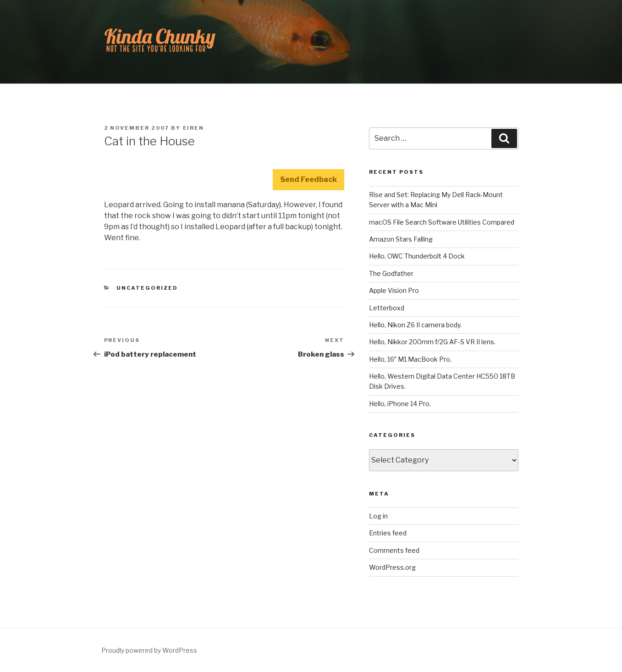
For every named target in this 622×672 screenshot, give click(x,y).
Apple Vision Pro (394, 290)
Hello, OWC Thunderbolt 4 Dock (417, 256)
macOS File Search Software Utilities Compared (442, 222)
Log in (378, 516)
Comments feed (394, 550)
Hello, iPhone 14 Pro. (400, 404)
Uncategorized (147, 288)
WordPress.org (392, 567)
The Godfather (391, 273)
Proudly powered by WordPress (149, 650)
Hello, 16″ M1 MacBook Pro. (410, 359)
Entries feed (388, 533)
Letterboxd (387, 308)
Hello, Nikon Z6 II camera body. (415, 325)
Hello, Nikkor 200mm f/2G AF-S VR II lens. (432, 342)
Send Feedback (308, 179)
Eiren (194, 128)
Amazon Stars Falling (401, 239)
